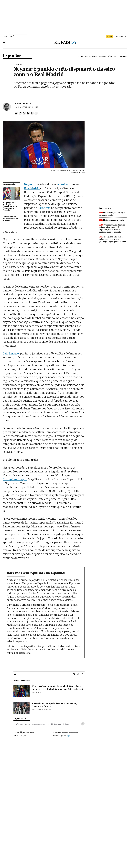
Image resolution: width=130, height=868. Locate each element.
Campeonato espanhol (41, 724)
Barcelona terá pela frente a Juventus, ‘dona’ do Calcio (54, 705)
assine (110, 36)
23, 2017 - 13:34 (30, 107)
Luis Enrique (11, 353)
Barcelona (18, 65)
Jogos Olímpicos (91, 56)
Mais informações (21, 735)
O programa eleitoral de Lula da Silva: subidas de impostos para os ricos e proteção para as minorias (112, 228)
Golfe (116, 56)
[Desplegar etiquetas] (83, 724)
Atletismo (103, 56)
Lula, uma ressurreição (114, 220)
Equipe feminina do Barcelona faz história (11, 219)
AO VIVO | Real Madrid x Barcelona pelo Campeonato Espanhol (10, 206)
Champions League (15, 479)
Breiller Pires (37, 693)
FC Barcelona (56, 724)
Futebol (81, 56)
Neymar (29, 184)
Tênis (110, 56)
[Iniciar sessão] (121, 36)
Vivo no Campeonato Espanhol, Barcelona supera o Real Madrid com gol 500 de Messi (57, 688)
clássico (63, 184)
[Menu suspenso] (5, 43)
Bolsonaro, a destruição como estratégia (112, 214)
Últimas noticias (107, 208)
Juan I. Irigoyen (23, 104)
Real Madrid (32, 188)
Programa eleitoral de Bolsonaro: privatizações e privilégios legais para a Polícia (112, 239)
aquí (68, 736)
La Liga (66, 724)
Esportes (12, 56)
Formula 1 (123, 56)
